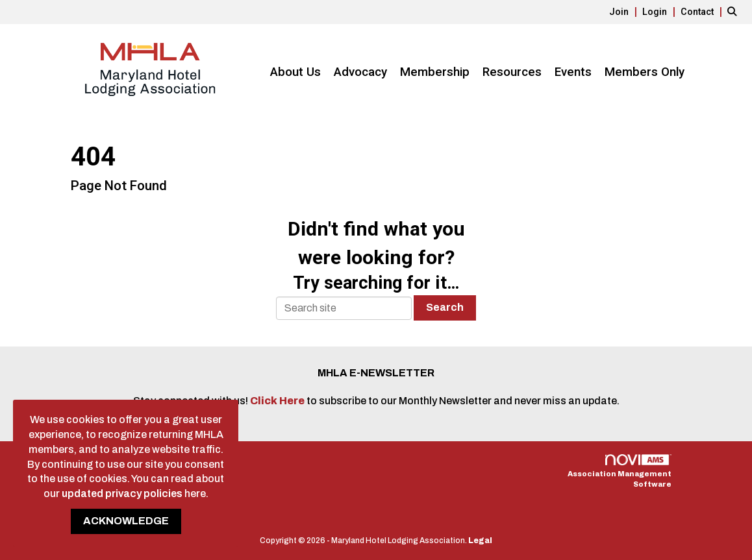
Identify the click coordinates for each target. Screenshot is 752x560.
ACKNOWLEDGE (126, 521)
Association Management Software (620, 471)
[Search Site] (735, 11)
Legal (480, 541)
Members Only (645, 72)
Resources (512, 72)
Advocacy (360, 72)
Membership (435, 72)
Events (573, 72)
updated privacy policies (122, 493)
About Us (295, 72)
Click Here (278, 401)
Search (445, 307)
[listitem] (625, 11)
